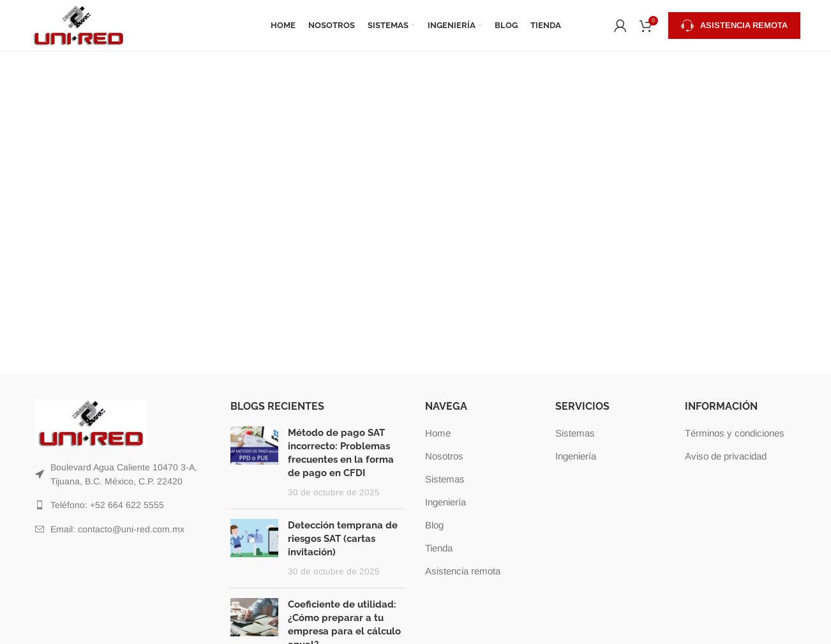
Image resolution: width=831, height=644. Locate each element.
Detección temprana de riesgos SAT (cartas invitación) (343, 539)
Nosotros (444, 456)
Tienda (439, 548)
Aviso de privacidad (726, 456)
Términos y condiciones (735, 433)
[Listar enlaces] (123, 475)
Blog (434, 525)
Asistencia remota (734, 26)
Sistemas (445, 479)
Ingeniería (445, 502)
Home (438, 433)
